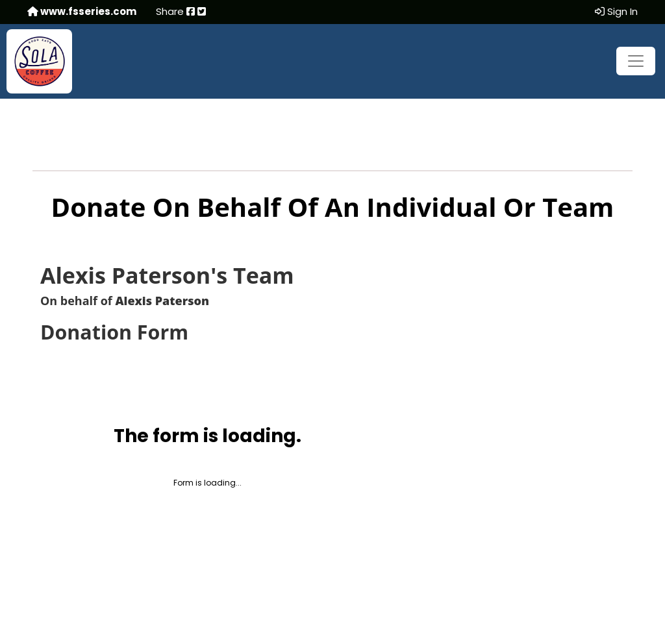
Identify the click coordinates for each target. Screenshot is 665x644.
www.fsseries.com (82, 11)
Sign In (616, 11)
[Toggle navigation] (636, 61)
